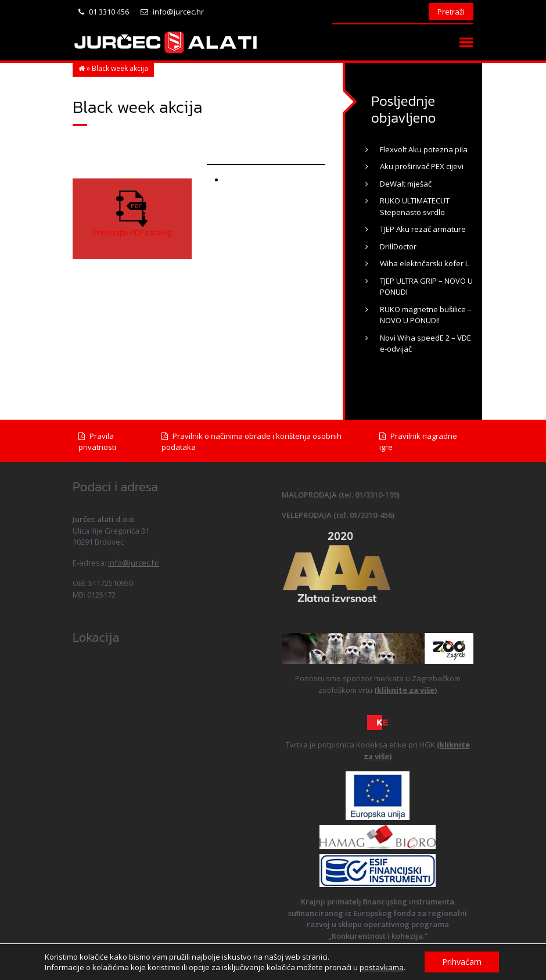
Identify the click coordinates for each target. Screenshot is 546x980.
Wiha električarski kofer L (424, 263)
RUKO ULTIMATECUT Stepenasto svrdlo (415, 206)
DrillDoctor (398, 246)
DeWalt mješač (406, 184)
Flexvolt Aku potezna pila (424, 149)
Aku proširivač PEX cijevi (422, 166)
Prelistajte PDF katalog (132, 233)
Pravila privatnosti (97, 442)
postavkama (382, 967)
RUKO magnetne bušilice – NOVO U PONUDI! (426, 315)
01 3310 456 (104, 12)
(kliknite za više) (405, 690)
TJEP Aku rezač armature (423, 229)
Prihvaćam (462, 962)
